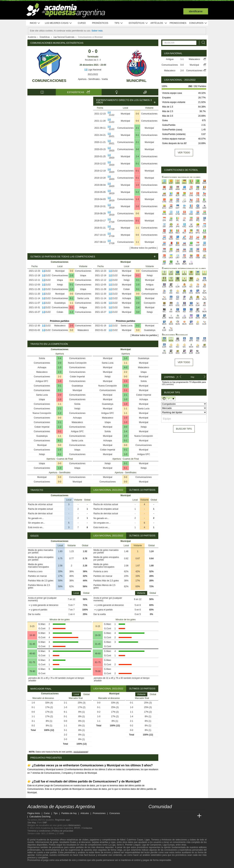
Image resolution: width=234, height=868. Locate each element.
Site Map (32, 823)
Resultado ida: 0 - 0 (93, 60)
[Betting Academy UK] (193, 816)
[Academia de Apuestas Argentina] (152, 816)
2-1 (137, 128)
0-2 (137, 192)
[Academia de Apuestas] (179, 816)
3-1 (60, 386)
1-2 (71, 312)
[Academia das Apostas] (158, 816)
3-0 (137, 149)
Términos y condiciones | (40, 831)
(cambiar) (169, 384)
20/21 (112, 136)
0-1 (137, 135)
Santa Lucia (42, 395)
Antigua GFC (42, 381)
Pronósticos (100, 23)
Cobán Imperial (77, 377)
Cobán (60, 312)
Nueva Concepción (77, 363)
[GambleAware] (37, 865)
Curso (82, 23)
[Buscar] (202, 43)
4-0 (126, 367)
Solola (127, 307)
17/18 (112, 222)
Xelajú (60, 285)
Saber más (97, 31)
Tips (119, 23)
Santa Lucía (83, 298)
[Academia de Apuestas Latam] (186, 816)
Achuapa (127, 298)
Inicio (35, 23)
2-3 (60, 372)
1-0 (137, 185)
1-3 (137, 199)
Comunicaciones (49, 81)
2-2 (60, 377)
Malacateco (60, 326)
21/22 (112, 115)
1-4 (138, 307)
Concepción (150, 303)
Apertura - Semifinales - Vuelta (93, 79)
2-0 (137, 206)
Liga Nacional (93, 70)
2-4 (137, 156)
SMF (45, 823)
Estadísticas (138, 23)
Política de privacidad (63, 831)
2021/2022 (93, 74)
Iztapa (83, 276)
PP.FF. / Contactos (83, 828)
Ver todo (184, 153)
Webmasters (74, 825)
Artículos (159, 23)
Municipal (137, 81)
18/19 (112, 193)
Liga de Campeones (152, 845)
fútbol (123, 840)
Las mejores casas (58, 23)
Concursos (198, 23)
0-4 (60, 358)
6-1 (71, 298)
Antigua (83, 307)
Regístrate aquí (63, 820)
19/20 (112, 151)
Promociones (178, 23)
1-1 (137, 228)
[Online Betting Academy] (172, 816)
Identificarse (196, 11)
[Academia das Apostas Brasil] (165, 816)
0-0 (137, 114)
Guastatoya (60, 303)
